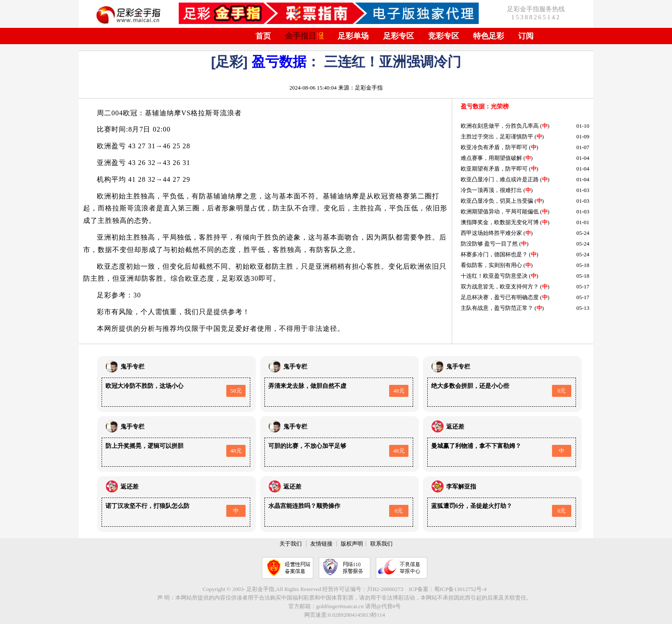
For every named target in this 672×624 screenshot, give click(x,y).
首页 (263, 36)
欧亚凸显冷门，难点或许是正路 (500, 179)
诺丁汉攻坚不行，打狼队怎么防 (147, 506)
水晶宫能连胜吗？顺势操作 (304, 506)
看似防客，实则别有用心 (491, 265)
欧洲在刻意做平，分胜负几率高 (500, 126)
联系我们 (381, 544)
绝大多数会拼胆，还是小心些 (470, 386)
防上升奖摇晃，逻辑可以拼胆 (144, 446)
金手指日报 (304, 36)
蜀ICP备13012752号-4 (460, 589)
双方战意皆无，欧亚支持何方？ (500, 286)
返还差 (455, 427)
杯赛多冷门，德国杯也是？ (494, 254)
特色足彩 (489, 36)
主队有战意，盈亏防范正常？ (497, 308)
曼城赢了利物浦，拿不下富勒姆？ (476, 446)
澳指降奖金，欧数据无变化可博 (500, 222)
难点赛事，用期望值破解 (491, 158)
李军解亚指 (461, 487)
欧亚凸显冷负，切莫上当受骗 (497, 201)
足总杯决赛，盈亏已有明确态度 (500, 297)
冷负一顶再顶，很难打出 (491, 190)
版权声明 (352, 544)
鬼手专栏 (132, 367)
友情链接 (321, 544)
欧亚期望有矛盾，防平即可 (494, 169)
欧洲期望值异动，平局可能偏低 (500, 211)
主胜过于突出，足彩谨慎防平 (497, 136)
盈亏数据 (279, 62)
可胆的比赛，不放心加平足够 (307, 446)
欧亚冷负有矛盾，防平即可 (494, 147)
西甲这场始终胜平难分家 (491, 233)
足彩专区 (399, 36)
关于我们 (291, 544)
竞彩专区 (444, 36)
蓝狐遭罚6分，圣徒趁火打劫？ (472, 506)
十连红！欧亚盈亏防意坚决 (494, 276)
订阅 (526, 36)
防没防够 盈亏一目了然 (489, 244)
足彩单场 (353, 36)
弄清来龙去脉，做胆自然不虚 (307, 386)
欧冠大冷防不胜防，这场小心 (144, 386)
